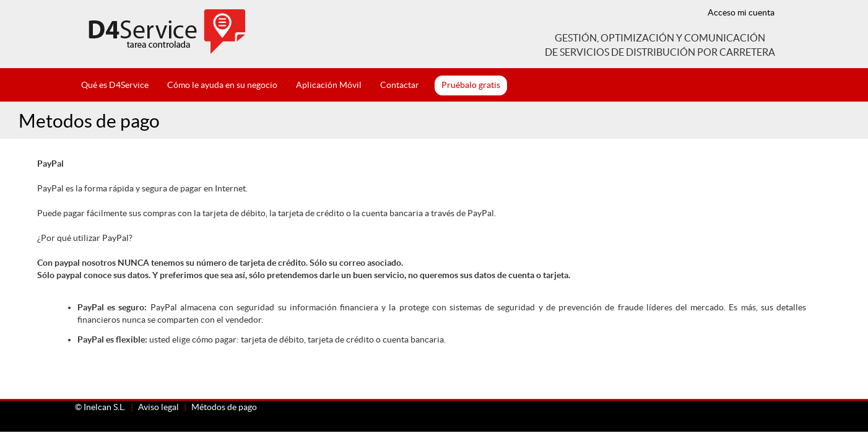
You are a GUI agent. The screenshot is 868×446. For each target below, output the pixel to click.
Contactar (400, 85)
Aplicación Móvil (329, 85)
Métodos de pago (224, 407)
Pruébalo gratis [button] (471, 85)
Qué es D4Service (115, 85)
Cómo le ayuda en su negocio (222, 85)
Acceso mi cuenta (741, 12)
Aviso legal (158, 407)
